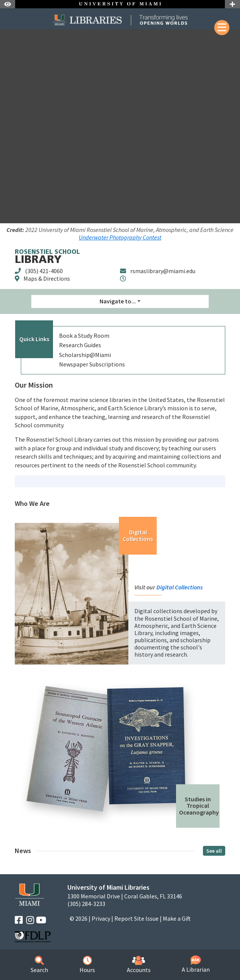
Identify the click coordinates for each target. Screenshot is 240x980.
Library (47, 257)
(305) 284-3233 (86, 904)
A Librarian (196, 964)
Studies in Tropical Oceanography (199, 806)
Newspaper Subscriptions (92, 364)
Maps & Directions (47, 278)
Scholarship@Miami (85, 355)
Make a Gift (177, 918)
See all (214, 851)
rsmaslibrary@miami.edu (163, 271)
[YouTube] (41, 920)
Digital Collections (138, 535)
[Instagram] (30, 920)
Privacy (101, 918)
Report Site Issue (136, 918)
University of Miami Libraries (108, 887)
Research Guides (80, 345)
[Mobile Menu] (222, 28)
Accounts (139, 965)
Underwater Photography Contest (120, 237)
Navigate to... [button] (118, 301)
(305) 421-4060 (44, 271)
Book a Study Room (84, 335)
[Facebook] (19, 920)
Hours (87, 965)
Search (39, 965)
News (23, 851)
